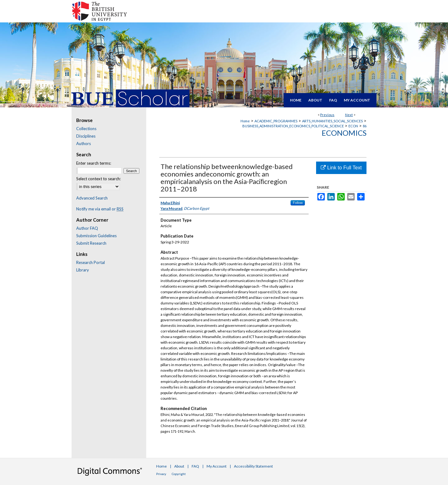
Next (349, 115)
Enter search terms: (94, 163)
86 (365, 126)
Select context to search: (98, 179)
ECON (353, 126)
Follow (298, 203)
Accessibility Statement (253, 466)
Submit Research (91, 243)
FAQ (195, 466)
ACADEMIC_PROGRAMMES (276, 121)
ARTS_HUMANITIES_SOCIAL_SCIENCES (332, 121)
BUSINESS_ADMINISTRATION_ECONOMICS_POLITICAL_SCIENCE (293, 126)
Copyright (179, 474)
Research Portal (91, 262)
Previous (327, 115)
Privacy (161, 474)
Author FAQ (87, 228)
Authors (84, 144)
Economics (344, 133)
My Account (217, 466)
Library (83, 270)
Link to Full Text (341, 168)
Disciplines (86, 136)
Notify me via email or (100, 209)
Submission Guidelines (96, 236)
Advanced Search (92, 198)
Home (245, 121)
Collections (86, 129)
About (179, 466)
